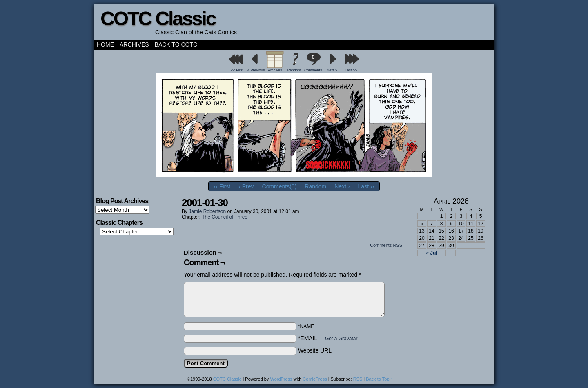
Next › (342, 186)
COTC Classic (158, 19)
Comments (313, 62)
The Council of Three (225, 217)
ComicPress (315, 379)
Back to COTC (176, 44)
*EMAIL (328, 338)
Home (105, 44)
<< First (237, 70)
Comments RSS (386, 245)
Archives (134, 44)
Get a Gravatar (341, 339)
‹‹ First (222, 186)
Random (294, 70)
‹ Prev (246, 186)
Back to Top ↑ (379, 379)
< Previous (256, 70)
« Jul (431, 253)
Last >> (351, 70)
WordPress (281, 379)
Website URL (315, 350)
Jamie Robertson (207, 211)
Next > (332, 70)
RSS (358, 379)
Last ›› (366, 186)
